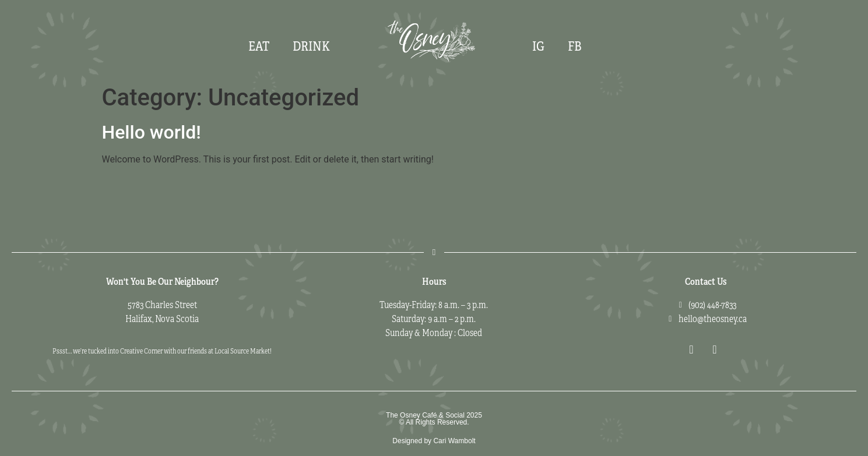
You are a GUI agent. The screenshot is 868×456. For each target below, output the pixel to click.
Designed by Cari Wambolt (434, 441)
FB (575, 46)
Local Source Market (242, 351)
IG (538, 46)
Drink (311, 46)
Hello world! (152, 132)
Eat (259, 46)
